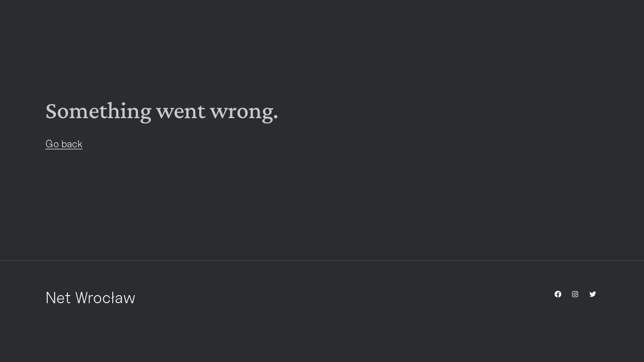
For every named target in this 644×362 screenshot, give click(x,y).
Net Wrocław (90, 297)
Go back (64, 144)
